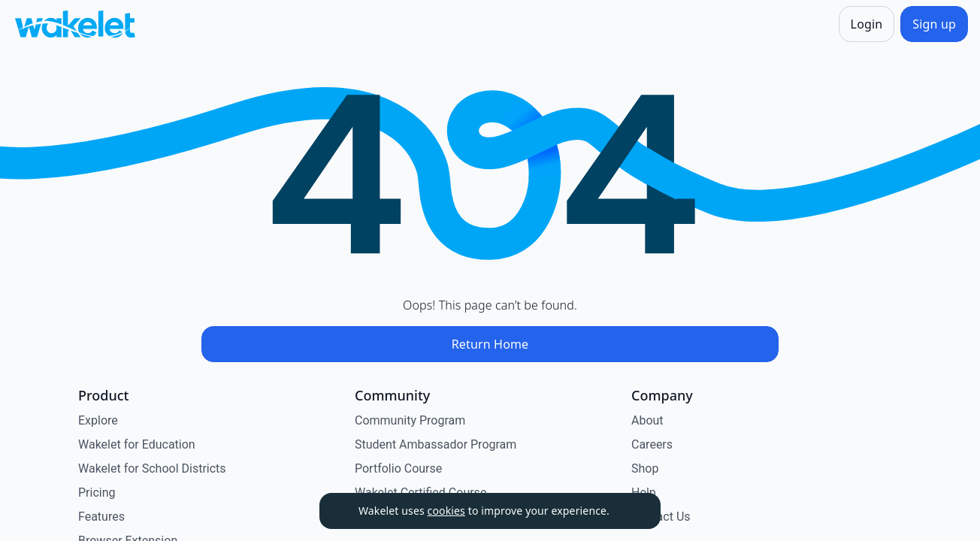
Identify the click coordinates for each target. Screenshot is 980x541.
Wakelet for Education (137, 444)
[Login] (867, 24)
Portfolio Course (398, 468)
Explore (98, 420)
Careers (652, 444)
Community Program (410, 420)
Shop (645, 468)
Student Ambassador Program (436, 444)
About (647, 420)
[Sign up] (934, 24)
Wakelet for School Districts (152, 468)
